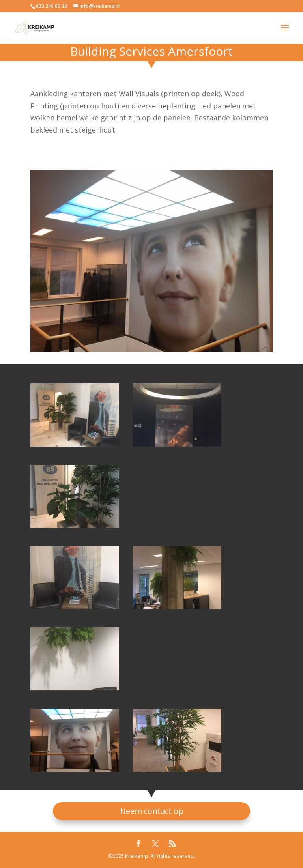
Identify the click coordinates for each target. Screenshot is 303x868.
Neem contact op (152, 811)
